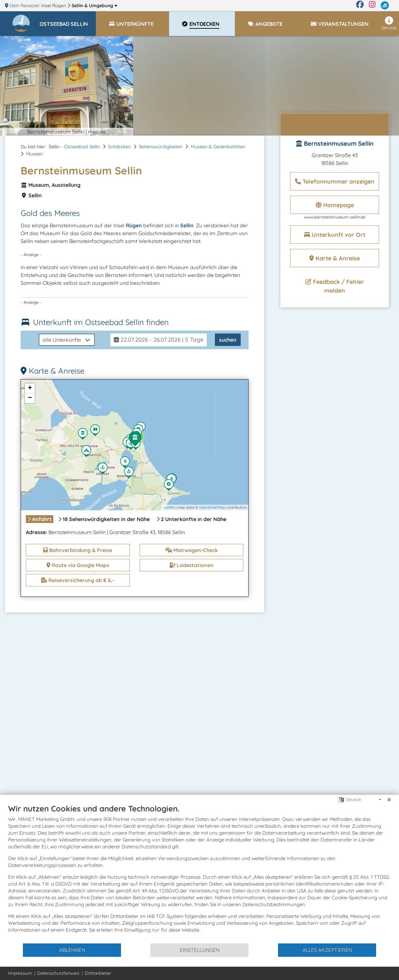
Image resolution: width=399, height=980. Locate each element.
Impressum (20, 973)
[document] (199, 873)
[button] (68, 21)
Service (389, 24)
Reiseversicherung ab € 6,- (78, 580)
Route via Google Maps (78, 565)
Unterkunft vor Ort (335, 235)
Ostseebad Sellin (82, 147)
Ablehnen (72, 950)
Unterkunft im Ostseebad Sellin (101, 322)
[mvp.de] (385, 6)
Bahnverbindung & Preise (78, 550)
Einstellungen (200, 950)
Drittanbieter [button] (98, 973)
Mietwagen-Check (192, 550)
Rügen (134, 225)
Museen (35, 154)
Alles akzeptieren (327, 950)
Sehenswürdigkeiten (161, 147)
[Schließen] (389, 800)
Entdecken (120, 147)
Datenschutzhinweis (58, 973)
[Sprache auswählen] (341, 799)
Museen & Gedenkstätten (218, 147)
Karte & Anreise (335, 258)
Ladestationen (191, 565)
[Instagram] (372, 6)
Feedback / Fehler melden (335, 286)
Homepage (335, 205)
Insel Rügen (54, 6)
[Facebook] (360, 6)
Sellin (95, 6)
